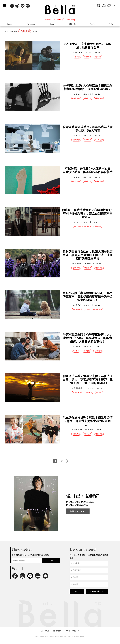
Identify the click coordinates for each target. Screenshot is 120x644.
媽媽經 (78, 305)
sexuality (98, 53)
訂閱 (51, 560)
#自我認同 (76, 98)
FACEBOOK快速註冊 (97, 591)
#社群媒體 (97, 57)
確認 (77, 591)
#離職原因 (88, 140)
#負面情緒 (76, 268)
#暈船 (88, 226)
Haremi (77, 53)
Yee (78, 222)
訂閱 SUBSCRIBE (78, 511)
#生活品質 (88, 268)
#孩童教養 (98, 351)
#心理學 (88, 309)
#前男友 (77, 57)
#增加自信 (99, 98)
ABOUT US (45, 631)
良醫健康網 (78, 388)
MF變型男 (78, 264)
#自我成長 (76, 434)
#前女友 (87, 57)
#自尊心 (99, 392)
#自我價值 (88, 98)
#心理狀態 (76, 181)
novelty (98, 94)
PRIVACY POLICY (72, 631)
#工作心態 (99, 140)
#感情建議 (99, 181)
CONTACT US (58, 631)
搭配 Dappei (78, 430)
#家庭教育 (77, 309)
